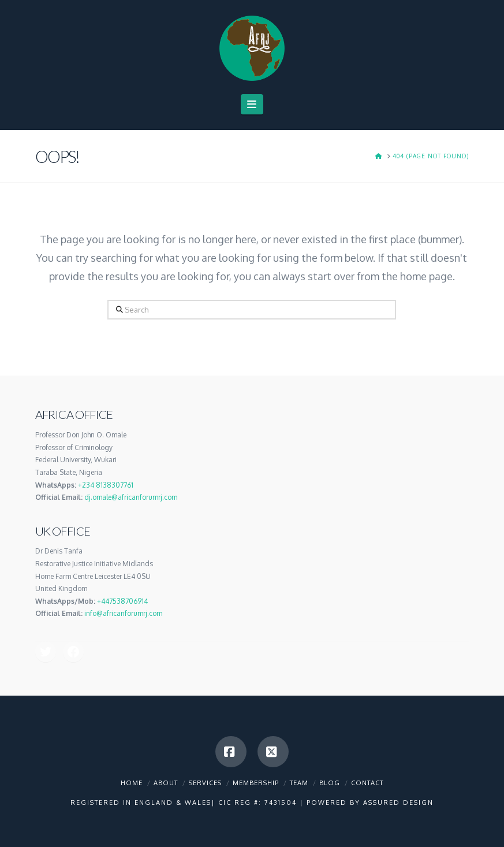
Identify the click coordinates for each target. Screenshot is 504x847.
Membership (256, 783)
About (166, 783)
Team (299, 783)
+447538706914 (122, 601)
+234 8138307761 (106, 485)
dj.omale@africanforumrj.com (131, 497)
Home (132, 783)
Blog (330, 783)
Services (205, 783)
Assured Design (398, 803)
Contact (367, 783)
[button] (252, 104)
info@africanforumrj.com (123, 613)
